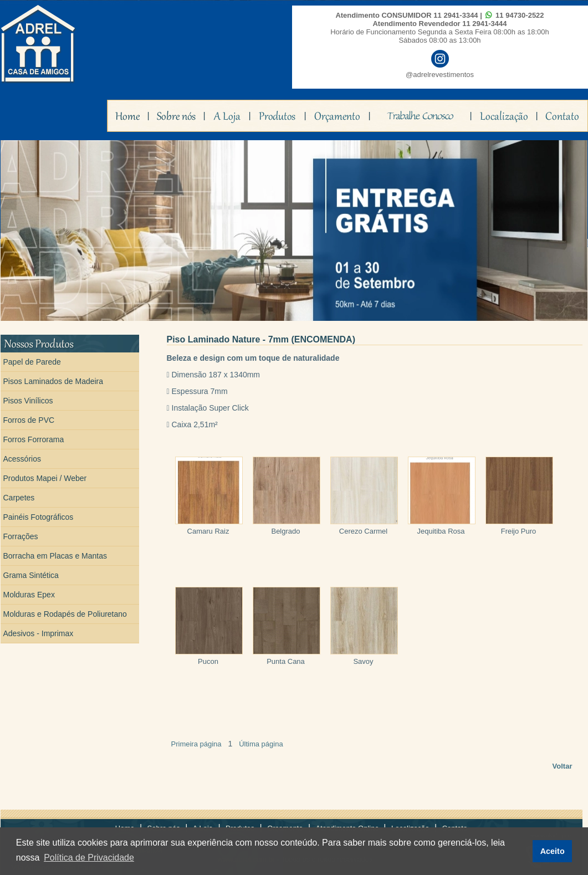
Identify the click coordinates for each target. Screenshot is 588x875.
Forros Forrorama (34, 439)
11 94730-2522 (520, 15)
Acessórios (22, 459)
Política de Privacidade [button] (89, 858)
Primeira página (196, 744)
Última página (261, 744)
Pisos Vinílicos (28, 401)
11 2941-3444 (484, 24)
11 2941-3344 (456, 15)
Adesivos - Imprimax (39, 633)
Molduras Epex (29, 595)
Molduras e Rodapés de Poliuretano (65, 614)
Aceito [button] (553, 851)
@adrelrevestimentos (440, 75)
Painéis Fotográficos (39, 517)
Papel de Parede (32, 362)
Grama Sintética (31, 575)
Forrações (21, 536)
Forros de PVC (29, 420)
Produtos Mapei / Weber (45, 478)
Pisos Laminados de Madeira (53, 381)
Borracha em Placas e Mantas (55, 556)
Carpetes (19, 498)
